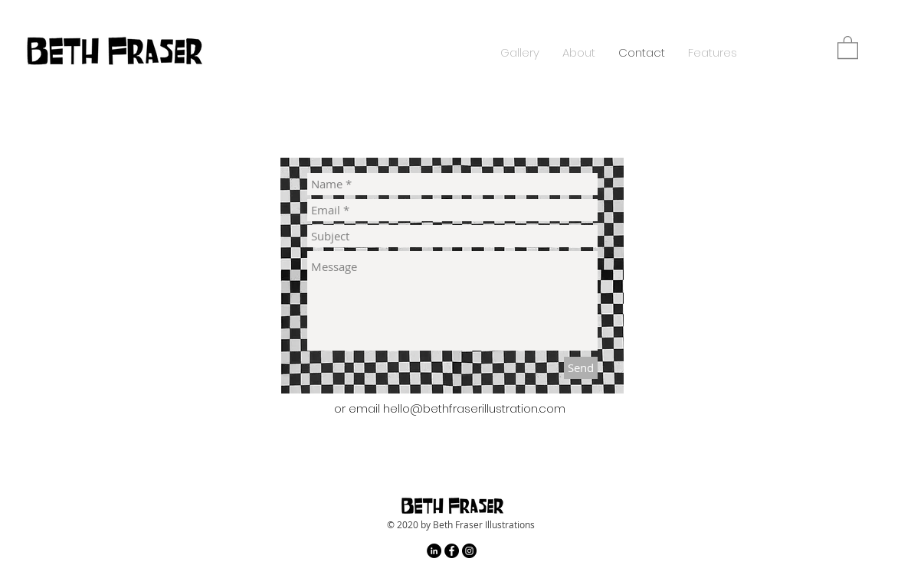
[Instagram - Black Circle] (469, 551)
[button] (848, 47)
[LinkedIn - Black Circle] (434, 551)
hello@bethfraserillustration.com (474, 408)
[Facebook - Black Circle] (452, 551)
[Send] (581, 368)
